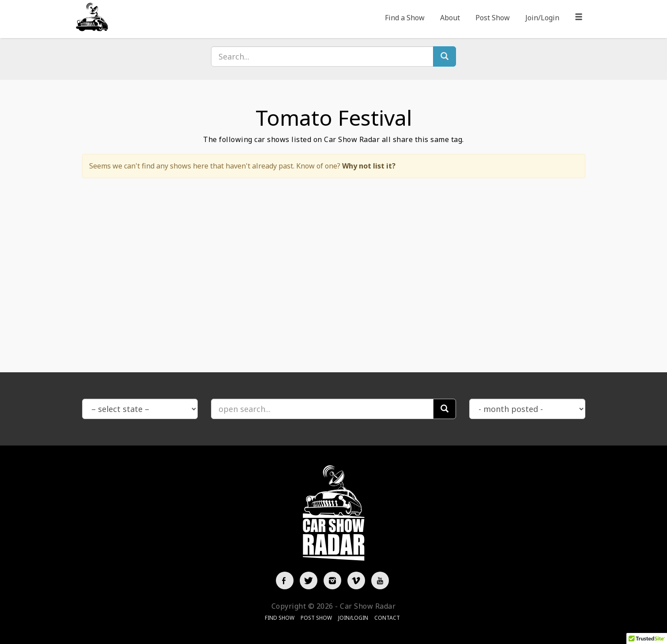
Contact (387, 618)
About (450, 18)
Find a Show (405, 18)
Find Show (280, 618)
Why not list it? (369, 166)
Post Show (493, 18)
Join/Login (542, 18)
